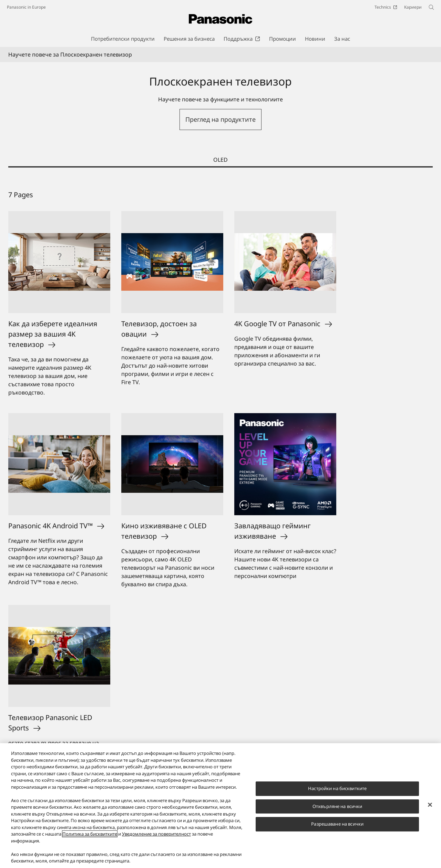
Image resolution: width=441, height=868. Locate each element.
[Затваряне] (430, 805)
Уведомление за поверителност (156, 835)
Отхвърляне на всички (337, 807)
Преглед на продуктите (220, 119)
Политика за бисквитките (90, 835)
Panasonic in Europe (26, 7)
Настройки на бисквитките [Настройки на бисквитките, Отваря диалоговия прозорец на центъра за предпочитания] (337, 789)
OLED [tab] (220, 160)
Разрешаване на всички (337, 825)
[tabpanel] (220, 490)
